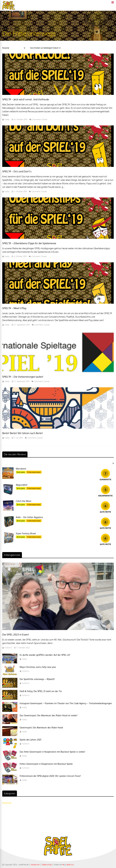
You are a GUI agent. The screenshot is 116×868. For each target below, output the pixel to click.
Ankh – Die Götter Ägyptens (29, 517)
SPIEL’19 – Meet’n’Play (14, 308)
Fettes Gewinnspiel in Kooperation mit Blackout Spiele (46, 764)
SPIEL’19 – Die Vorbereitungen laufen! (23, 377)
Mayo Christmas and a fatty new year (38, 667)
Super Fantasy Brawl (26, 533)
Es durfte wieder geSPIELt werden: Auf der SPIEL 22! (45, 655)
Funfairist (8, 648)
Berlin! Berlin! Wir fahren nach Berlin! (23, 433)
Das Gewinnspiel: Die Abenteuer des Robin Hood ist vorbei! (49, 715)
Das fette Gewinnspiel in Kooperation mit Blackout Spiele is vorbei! (52, 752)
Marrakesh (21, 469)
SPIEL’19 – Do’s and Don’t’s (17, 171)
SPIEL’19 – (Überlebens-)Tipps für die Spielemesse (29, 243)
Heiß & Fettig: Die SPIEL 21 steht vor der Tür (41, 691)
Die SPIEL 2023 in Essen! (16, 635)
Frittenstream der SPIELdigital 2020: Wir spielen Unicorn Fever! (50, 776)
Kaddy (7, 119)
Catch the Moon (24, 501)
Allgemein (7, 803)
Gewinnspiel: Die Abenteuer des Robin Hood (41, 728)
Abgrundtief (22, 485)
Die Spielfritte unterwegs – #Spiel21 (37, 679)
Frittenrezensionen (34, 472)
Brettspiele (21, 472)
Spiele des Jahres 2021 (30, 740)
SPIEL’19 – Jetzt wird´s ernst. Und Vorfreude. (26, 99)
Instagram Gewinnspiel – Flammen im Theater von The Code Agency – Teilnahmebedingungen (66, 703)
